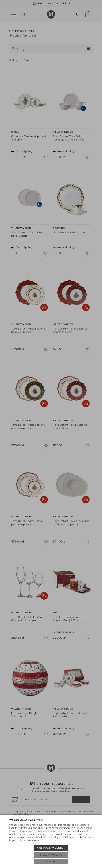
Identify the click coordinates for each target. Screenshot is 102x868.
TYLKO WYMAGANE (51, 855)
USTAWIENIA (51, 862)
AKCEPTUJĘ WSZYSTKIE (51, 848)
